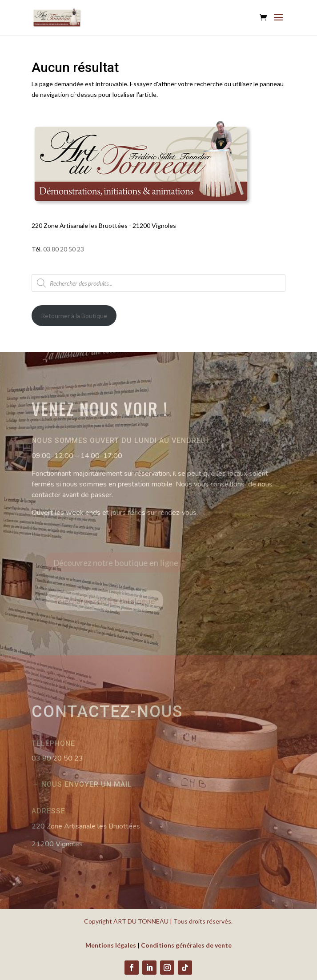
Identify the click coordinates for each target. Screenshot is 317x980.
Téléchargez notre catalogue (113, 601)
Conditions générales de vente (186, 945)
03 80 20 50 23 (64, 249)
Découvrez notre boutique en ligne (123, 562)
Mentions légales (111, 945)
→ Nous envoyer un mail (82, 784)
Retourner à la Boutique (74, 316)
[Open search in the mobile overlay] (158, 283)
